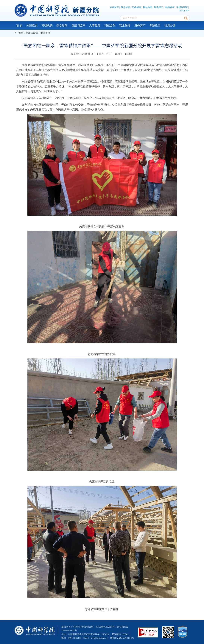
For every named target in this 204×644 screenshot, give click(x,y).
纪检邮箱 (136, 7)
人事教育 (95, 25)
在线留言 (114, 7)
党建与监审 (78, 25)
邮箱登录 (170, 7)
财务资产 (140, 25)
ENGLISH (184, 11)
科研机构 (47, 25)
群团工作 (45, 33)
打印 (118, 54)
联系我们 (159, 7)
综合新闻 (62, 25)
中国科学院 (182, 7)
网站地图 (148, 7)
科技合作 (110, 25)
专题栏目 (155, 25)
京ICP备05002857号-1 (106, 627)
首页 (21, 33)
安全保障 (125, 25)
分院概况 (32, 25)
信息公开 (170, 25)
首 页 (19, 25)
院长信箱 (125, 7)
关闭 (128, 54)
